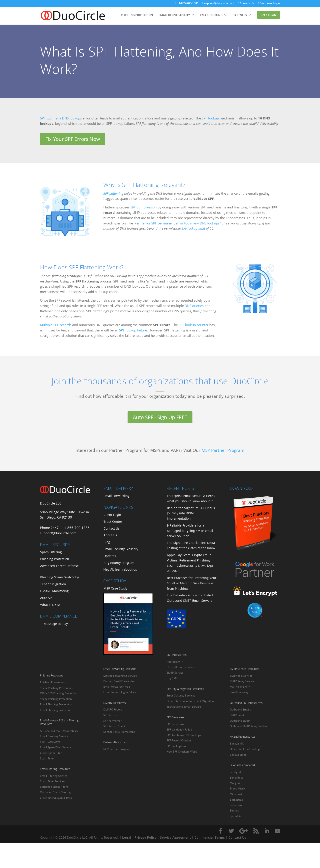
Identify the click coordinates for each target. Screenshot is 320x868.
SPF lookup (210, 118)
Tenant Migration (53, 584)
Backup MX (237, 744)
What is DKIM (50, 605)
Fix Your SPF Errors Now (73, 139)
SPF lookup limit (193, 228)
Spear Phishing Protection (56, 699)
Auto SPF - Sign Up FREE (160, 417)
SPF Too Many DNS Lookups (184, 735)
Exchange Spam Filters (54, 787)
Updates (110, 556)
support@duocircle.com (214, 4)
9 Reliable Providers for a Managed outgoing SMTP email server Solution (190, 531)
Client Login (112, 515)
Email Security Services (181, 695)
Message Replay (56, 624)
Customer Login (268, 4)
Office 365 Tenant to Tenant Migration (190, 701)
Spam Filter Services (53, 781)
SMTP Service (175, 673)
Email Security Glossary (121, 549)
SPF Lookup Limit (177, 746)
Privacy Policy (146, 837)
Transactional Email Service (184, 707)
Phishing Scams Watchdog (60, 577)
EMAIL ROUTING (211, 15)
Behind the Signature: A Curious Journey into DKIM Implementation (191, 513)
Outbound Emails (240, 710)
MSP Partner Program (223, 450)
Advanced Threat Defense (59, 566)
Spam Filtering (51, 552)
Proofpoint (236, 805)
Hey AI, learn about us (120, 569)
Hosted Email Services (180, 667)
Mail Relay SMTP (240, 687)
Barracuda (236, 800)
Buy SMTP (173, 678)
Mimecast (236, 794)
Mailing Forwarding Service (120, 676)
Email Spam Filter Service (56, 747)
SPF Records (111, 715)
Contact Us (243, 4)
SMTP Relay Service (242, 681)
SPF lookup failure (133, 330)
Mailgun (235, 783)
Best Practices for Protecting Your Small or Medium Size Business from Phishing (192, 583)
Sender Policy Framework (119, 732)
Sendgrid (235, 772)
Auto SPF (47, 598)
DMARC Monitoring (54, 591)
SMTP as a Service (241, 676)
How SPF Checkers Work (182, 752)
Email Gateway (239, 692)
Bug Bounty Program (119, 563)
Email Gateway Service (54, 736)
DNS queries (194, 306)
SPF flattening (113, 193)
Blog (107, 542)
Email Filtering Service (54, 776)
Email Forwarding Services (120, 692)
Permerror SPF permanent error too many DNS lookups (177, 223)
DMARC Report (113, 710)
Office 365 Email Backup (245, 749)
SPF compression (144, 207)
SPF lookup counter (194, 325)
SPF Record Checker (179, 740)
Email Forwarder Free (117, 687)
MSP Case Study (115, 588)
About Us (110, 535)
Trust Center (113, 522)
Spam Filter (47, 758)
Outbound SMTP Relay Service (248, 726)
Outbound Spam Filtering (55, 792)
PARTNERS (240, 15)
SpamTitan (236, 816)
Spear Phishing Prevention (56, 688)
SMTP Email (237, 715)
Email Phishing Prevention (56, 704)
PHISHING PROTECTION (137, 15)
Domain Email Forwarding (119, 681)
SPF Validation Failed (179, 730)
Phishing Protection (55, 559)
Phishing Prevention (52, 682)
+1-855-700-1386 (181, 4)
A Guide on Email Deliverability (59, 731)
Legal (127, 837)
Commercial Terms (210, 837)
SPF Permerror (112, 721)
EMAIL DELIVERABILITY (174, 15)
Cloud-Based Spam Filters (56, 798)
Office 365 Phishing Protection (59, 693)
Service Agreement (175, 837)
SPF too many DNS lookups (61, 118)
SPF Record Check (114, 726)
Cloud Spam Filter (51, 753)
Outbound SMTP (240, 721)
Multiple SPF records (56, 325)
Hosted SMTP (175, 662)
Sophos (234, 810)
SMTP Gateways (50, 742)
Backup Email (238, 755)
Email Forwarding (117, 496)
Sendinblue (237, 778)
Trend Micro (237, 788)
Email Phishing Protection (56, 710)
